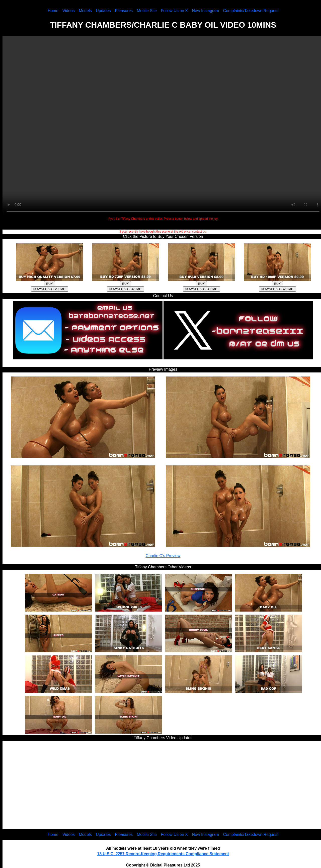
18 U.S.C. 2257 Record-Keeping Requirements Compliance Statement (163, 854)
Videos (69, 11)
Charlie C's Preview (163, 556)
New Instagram (205, 11)
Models (85, 11)
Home (53, 11)
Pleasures (124, 11)
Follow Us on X (174, 11)
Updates (103, 11)
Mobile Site (147, 11)
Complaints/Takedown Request (251, 11)
